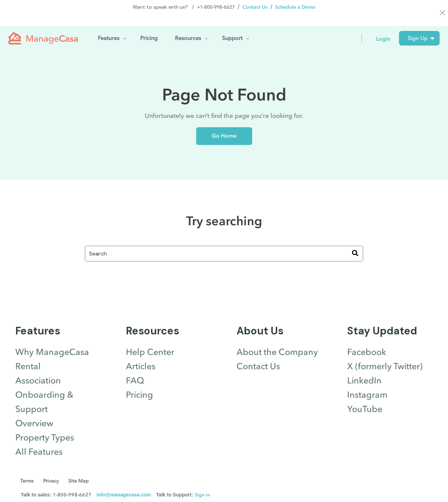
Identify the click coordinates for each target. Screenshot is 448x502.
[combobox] (224, 241)
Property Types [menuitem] (45, 426)
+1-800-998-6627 (216, 7)
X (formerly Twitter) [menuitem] (385, 354)
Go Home (224, 123)
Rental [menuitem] (28, 354)
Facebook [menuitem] (367, 340)
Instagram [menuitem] (367, 383)
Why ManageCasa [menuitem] (52, 340)
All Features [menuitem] (39, 440)
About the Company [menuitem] (277, 340)
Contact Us (255, 7)
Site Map (81, 469)
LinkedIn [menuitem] (364, 369)
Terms (27, 469)
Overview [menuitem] (34, 411)
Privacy (52, 469)
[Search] (355, 241)
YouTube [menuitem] (365, 397)
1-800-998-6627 (72, 482)
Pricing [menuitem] (139, 383)
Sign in (202, 482)
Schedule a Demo (295, 7)
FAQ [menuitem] (135, 369)
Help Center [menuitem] (150, 340)
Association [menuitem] (38, 369)
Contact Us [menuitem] (258, 354)
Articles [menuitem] (141, 354)
